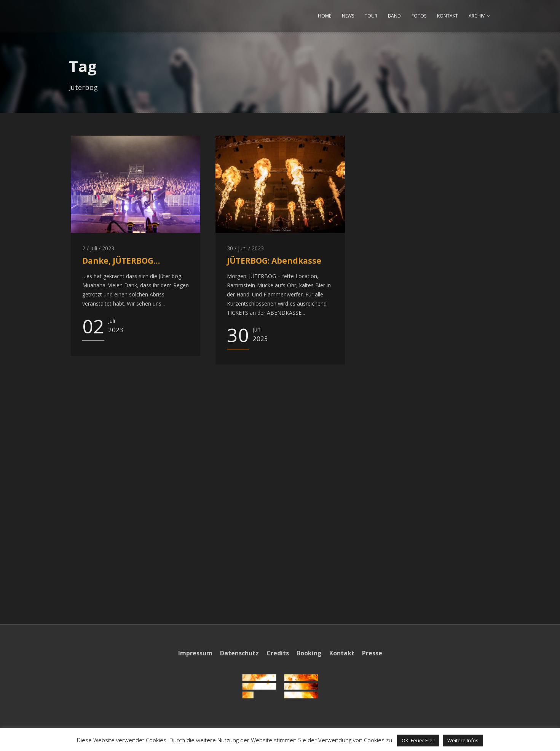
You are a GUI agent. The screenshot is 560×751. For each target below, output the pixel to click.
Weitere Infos (463, 740)
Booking (309, 653)
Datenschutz (239, 653)
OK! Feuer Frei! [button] (418, 740)
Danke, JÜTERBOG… (121, 261)
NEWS (348, 16)
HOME (325, 16)
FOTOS (419, 16)
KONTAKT (448, 16)
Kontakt (342, 653)
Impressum (195, 653)
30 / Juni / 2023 (245, 248)
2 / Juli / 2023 (98, 248)
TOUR (371, 16)
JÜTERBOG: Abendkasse (274, 261)
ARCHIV (477, 16)
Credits (278, 653)
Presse (372, 653)
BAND (394, 16)
